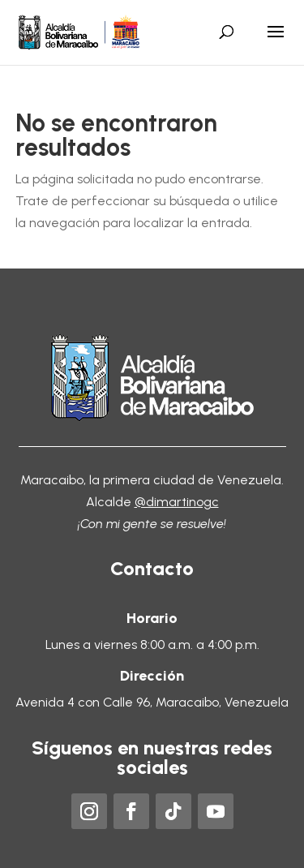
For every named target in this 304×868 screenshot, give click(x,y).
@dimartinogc (177, 502)
